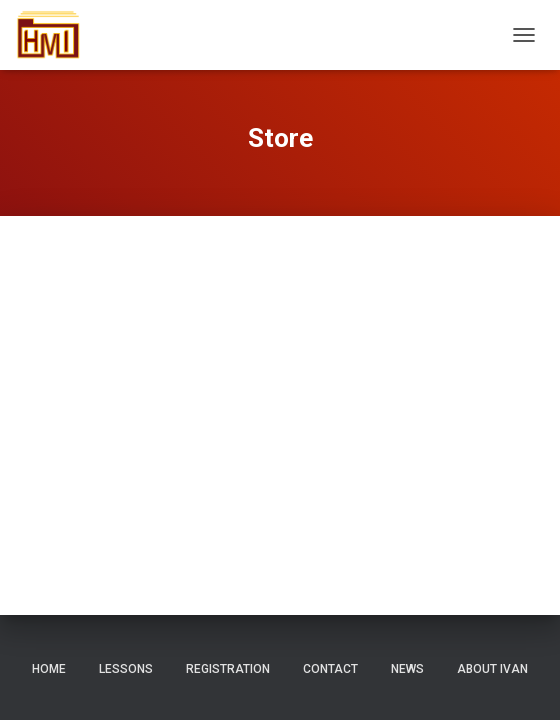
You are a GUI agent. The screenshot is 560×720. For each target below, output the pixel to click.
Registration (228, 669)
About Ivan (492, 669)
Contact (330, 669)
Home (49, 669)
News (407, 669)
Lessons (126, 669)
